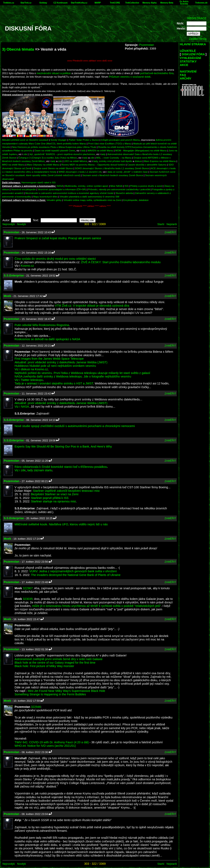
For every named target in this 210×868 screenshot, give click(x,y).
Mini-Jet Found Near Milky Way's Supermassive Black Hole (67, 691)
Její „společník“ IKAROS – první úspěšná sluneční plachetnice (62, 154)
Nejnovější (9, 224)
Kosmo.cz (27, 266)
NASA (60, 186)
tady (83, 150)
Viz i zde (20, 470)
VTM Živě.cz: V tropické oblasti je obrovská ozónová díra (92, 306)
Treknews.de (201, 3)
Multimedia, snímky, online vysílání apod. (87, 186)
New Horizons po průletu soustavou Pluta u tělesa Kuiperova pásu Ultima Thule (54, 147)
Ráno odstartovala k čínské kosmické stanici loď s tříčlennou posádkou (61, 467)
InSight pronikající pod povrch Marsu (120, 140)
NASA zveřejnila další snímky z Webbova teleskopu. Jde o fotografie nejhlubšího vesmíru (73, 376)
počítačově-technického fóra (157, 73)
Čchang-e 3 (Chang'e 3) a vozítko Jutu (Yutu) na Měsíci (48, 158)
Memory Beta (167, 3)
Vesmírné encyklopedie (23, 189)
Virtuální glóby (54, 200)
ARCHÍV (185, 78)
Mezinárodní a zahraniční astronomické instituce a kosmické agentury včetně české (69, 193)
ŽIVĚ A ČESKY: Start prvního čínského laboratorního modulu (121, 262)
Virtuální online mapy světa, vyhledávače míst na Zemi (92, 200)
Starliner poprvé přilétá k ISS (50, 498)
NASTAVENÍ (188, 71)
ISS (126, 186)
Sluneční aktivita (124, 193)
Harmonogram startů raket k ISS (38, 182)
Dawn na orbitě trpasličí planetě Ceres (55, 150)
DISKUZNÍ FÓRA (193, 54)
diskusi (138, 161)
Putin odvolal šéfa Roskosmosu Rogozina (42, 325)
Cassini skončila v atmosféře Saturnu (147, 165)
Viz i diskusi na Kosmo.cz (31, 369)
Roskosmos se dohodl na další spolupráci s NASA (47, 339)
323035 (28, 599)
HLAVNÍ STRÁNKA (193, 44)
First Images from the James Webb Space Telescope (49, 359)
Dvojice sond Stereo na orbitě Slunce (53, 168)
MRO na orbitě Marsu (13, 165)
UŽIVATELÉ (188, 51)
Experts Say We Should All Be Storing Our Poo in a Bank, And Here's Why (63, 446)
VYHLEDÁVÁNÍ (190, 58)
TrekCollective (132, 3)
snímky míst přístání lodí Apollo (116, 161)
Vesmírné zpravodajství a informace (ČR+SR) (62, 189)
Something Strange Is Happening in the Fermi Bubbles (50, 694)
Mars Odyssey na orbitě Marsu (43, 165)
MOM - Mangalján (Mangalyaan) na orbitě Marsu (141, 150)
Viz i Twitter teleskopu (29, 380)
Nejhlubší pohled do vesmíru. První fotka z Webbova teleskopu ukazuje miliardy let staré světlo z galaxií (82, 373)
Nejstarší (172, 224)
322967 (28, 588)
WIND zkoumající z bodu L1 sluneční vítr (80, 172)
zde (25, 154)
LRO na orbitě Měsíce (76, 161)
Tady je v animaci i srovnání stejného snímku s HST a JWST (54, 383)
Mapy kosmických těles (45, 197)
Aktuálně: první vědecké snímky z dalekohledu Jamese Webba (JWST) (61, 362)
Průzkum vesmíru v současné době (130, 77)
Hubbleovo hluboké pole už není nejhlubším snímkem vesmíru (55, 366)
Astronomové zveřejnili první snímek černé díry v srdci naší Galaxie (59, 659)
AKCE (184, 65)
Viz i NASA (22, 407)
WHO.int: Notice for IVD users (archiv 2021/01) (45, 746)
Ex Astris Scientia (184, 3)
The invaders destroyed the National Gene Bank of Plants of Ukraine (76, 575)
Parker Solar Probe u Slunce (84, 140)
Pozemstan (147, 45)
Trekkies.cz (9, 3)
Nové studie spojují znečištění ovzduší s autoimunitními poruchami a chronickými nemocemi (75, 426)
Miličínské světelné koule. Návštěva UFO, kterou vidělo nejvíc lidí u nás (61, 524)
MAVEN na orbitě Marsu (101, 150)
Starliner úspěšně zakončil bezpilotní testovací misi (66, 491)
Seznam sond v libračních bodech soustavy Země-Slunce (113, 175)
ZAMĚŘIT (170, 232)
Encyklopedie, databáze (136, 200)
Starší (161, 224)
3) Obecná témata (18, 49)
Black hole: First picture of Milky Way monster (44, 666)
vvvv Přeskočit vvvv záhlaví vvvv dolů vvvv (90, 61)
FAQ (183, 75)
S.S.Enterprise (14, 275)
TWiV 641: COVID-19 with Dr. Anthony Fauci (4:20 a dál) (52, 742)
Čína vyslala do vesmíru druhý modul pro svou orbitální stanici (55, 259)
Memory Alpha (150, 3)
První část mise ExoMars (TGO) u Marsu (110, 143)
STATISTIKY (188, 61)
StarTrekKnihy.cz (79, 3)
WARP (98, 3)
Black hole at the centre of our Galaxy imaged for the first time (55, 663)
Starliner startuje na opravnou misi (53, 501)
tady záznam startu (40, 470)
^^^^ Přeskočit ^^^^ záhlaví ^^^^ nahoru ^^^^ (90, 206)
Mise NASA (116, 186)
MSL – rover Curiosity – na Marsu (114, 158)
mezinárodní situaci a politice (54, 73)
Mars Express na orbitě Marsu (160, 161)
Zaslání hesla (198, 39)
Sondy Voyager (59, 140)
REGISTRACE (197, 18)
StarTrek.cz (26, 3)
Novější (21, 224)
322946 (36, 707)
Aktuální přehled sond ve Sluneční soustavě (25, 140)
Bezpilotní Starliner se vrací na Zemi (55, 494)
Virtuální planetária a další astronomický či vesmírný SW (90, 197)
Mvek (7, 296)
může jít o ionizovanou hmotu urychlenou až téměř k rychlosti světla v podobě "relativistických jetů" (97, 606)
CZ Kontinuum (60, 3)
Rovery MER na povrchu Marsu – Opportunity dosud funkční (93, 165)
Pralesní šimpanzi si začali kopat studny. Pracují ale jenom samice (58, 238)
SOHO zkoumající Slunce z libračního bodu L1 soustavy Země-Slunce (112, 168)
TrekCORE (115, 3)
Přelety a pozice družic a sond (147, 186)
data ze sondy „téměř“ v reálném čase (128, 172)
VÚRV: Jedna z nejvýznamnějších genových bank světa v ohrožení (73, 571)
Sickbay (43, 3)
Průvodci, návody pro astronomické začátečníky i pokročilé (119, 189)
